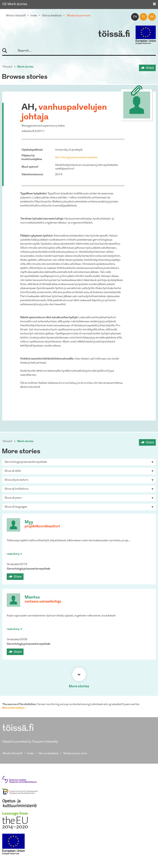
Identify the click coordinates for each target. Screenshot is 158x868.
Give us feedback (52, 16)
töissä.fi (114, 35)
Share (150, 68)
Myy (29, 522)
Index (34, 16)
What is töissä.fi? (16, 16)
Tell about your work (78, 16)
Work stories (25, 67)
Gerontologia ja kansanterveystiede (76, 158)
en (135, 17)
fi (143, 17)
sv (152, 17)
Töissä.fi (7, 67)
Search (7, 51)
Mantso (32, 597)
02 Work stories (15, 4)
